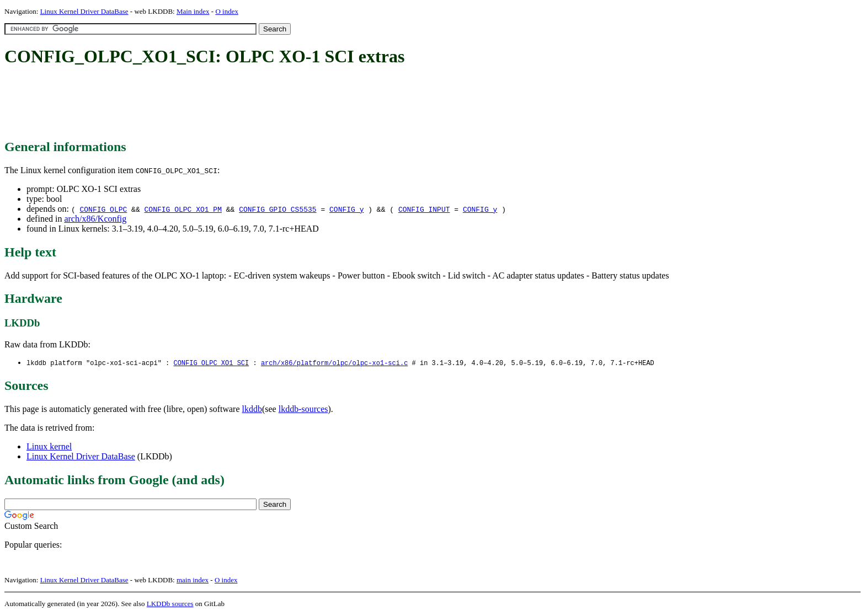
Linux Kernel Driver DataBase (84, 11)
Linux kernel (49, 447)
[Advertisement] (205, 104)
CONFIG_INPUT (424, 209)
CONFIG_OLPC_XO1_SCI (211, 363)
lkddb (252, 409)
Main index (193, 11)
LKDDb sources (170, 604)
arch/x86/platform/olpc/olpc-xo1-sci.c (334, 363)
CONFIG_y (346, 209)
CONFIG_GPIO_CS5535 (277, 209)
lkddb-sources (303, 409)
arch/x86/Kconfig (95, 219)
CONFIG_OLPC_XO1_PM (183, 209)
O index (227, 11)
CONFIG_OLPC (103, 209)
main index (193, 580)
